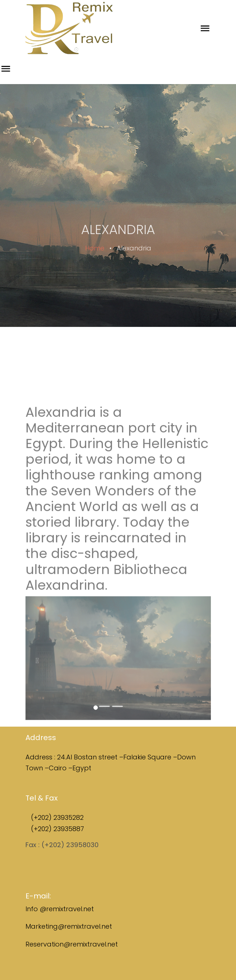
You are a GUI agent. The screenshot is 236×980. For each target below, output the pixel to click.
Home (95, 255)
